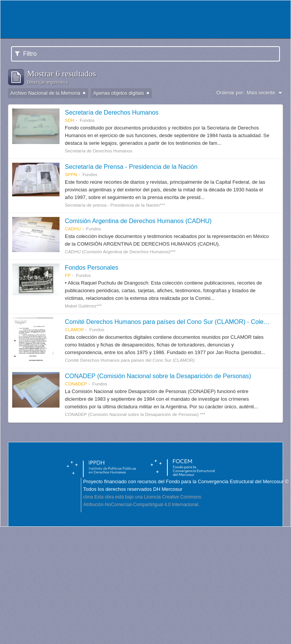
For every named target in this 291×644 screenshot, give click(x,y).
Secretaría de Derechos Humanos (112, 112)
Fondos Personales (92, 267)
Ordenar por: (230, 93)
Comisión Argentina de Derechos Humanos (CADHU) (138, 221)
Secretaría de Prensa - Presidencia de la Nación (131, 167)
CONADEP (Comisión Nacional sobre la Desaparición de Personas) (158, 376)
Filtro (26, 54)
